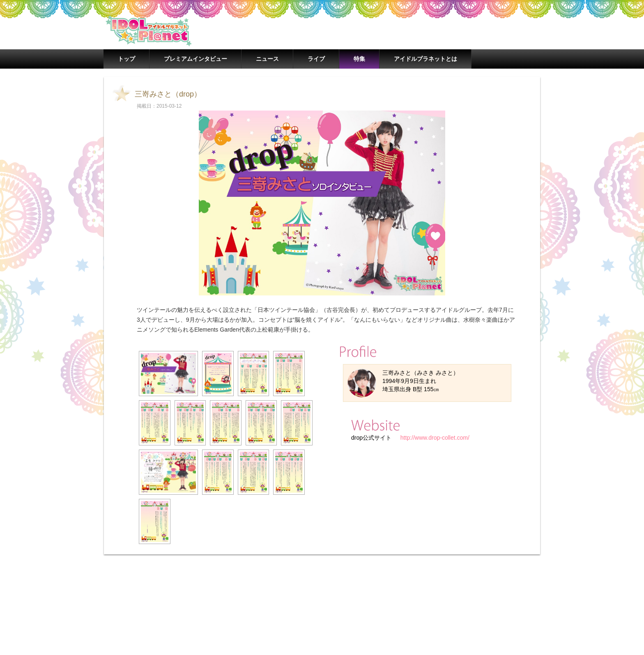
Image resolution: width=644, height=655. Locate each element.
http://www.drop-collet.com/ (434, 438)
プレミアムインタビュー (195, 59)
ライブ (316, 59)
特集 (359, 59)
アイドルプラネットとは (425, 59)
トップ (126, 59)
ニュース (267, 59)
